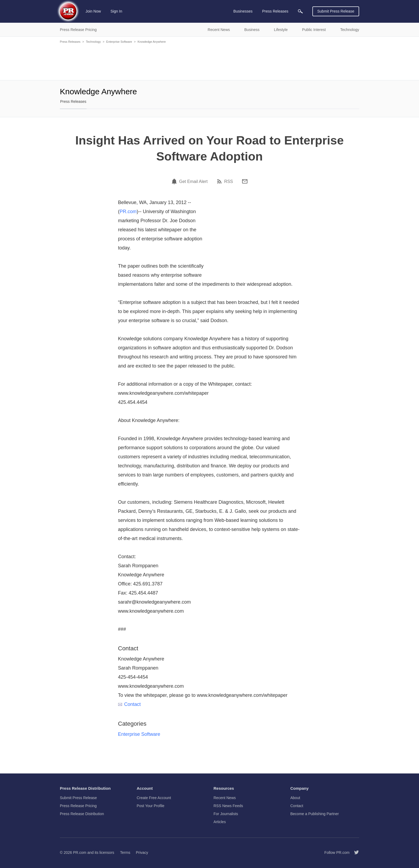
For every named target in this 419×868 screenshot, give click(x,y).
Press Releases (70, 42)
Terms (125, 853)
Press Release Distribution (82, 814)
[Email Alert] (175, 181)
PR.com (128, 212)
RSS (229, 182)
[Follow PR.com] (354, 853)
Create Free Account (154, 798)
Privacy (142, 853)
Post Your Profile (151, 806)
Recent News (225, 798)
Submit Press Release (336, 11)
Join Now (93, 11)
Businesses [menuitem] (243, 11)
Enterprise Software (119, 42)
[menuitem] (300, 11)
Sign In (117, 11)
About (295, 798)
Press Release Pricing (78, 806)
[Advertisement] (210, 61)
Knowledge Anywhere (152, 42)
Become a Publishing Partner (315, 814)
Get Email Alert (193, 182)
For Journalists (226, 814)
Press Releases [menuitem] (275, 11)
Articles (220, 822)
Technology (93, 42)
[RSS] (220, 181)
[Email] (245, 181)
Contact (129, 704)
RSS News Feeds (228, 806)
